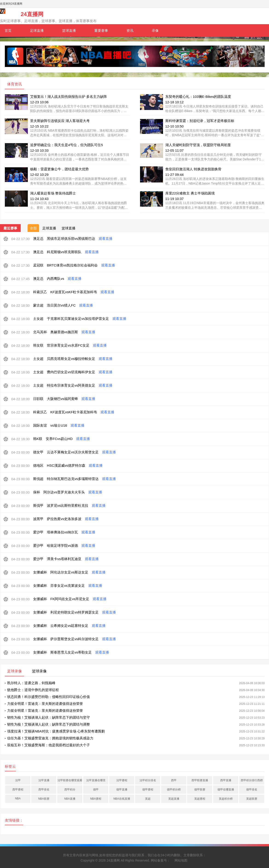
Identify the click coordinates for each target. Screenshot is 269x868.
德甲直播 (122, 790)
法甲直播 (44, 780)
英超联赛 (252, 799)
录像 (155, 30)
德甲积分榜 (174, 790)
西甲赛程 (18, 790)
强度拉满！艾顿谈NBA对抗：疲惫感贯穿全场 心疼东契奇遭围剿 (56, 731)
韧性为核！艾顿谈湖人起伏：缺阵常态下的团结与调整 (49, 724)
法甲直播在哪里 (96, 780)
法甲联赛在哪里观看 (70, 780)
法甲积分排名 (148, 780)
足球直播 (37, 30)
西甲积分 (70, 790)
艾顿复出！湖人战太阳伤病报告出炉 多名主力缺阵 (69, 97)
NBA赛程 (96, 799)
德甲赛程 (148, 790)
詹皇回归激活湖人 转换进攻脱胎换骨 (193, 169)
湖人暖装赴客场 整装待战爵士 (53, 193)
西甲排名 (44, 790)
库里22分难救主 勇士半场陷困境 (190, 193)
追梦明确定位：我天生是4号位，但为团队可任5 (67, 145)
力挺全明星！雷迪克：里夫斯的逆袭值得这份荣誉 (45, 704)
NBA (18, 799)
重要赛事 (101, 30)
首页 (8, 30)
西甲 (174, 780)
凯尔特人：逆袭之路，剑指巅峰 (31, 683)
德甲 (96, 790)
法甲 (18, 780)
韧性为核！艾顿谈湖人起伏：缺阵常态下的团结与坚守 (49, 717)
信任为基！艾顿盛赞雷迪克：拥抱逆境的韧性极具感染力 (50, 738)
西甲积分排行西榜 (252, 780)
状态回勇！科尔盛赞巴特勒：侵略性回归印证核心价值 (49, 697)
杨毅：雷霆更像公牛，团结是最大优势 (59, 169)
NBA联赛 (44, 799)
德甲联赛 (200, 790)
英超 (148, 799)
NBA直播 (70, 799)
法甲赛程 (122, 780)
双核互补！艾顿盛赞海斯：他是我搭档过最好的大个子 (49, 745)
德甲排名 (252, 790)
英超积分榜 (226, 799)
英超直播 (174, 799)
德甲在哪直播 (226, 790)
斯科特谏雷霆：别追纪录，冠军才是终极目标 (200, 121)
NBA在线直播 (122, 799)
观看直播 (106, 239)
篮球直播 (69, 30)
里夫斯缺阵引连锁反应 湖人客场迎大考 (60, 121)
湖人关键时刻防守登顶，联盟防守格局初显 (198, 145)
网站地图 (181, 860)
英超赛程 (200, 799)
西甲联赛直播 (200, 780)
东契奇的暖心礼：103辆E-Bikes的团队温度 (198, 97)
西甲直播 (226, 780)
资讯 (130, 30)
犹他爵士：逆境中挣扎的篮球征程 (33, 690)
